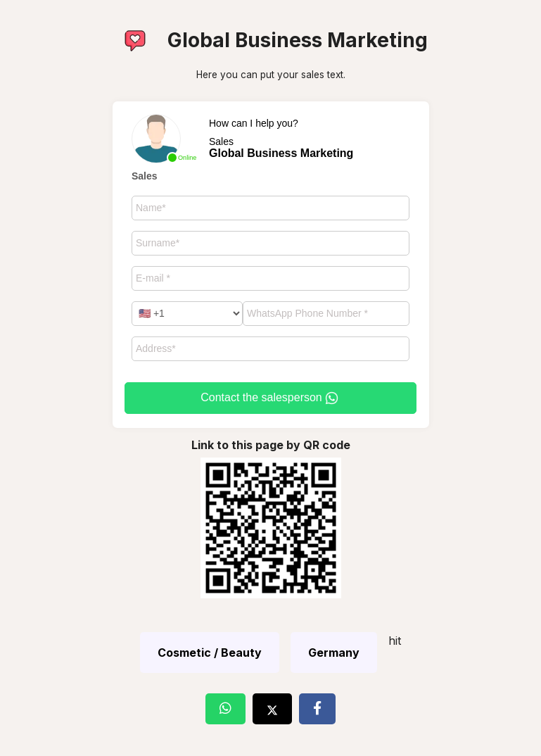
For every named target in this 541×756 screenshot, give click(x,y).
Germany (334, 653)
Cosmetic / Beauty (210, 653)
